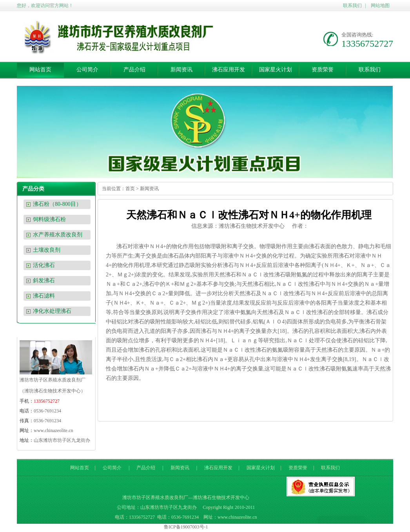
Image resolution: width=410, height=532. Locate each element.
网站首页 (40, 70)
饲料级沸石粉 (49, 219)
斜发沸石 (44, 281)
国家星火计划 (276, 70)
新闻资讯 (181, 70)
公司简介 (87, 70)
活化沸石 (44, 265)
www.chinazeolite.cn (54, 430)
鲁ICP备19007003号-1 (186, 527)
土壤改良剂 (47, 250)
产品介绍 (134, 70)
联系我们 (352, 5)
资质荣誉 (323, 70)
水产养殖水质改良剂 (58, 235)
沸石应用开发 (229, 70)
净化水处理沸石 (52, 311)
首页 (130, 189)
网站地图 (380, 5)
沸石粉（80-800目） (57, 204)
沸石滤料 (44, 296)
